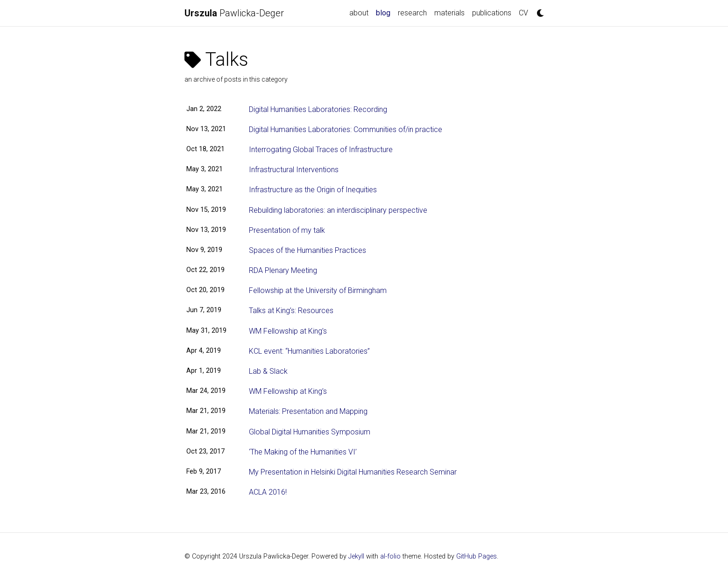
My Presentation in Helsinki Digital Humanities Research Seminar (353, 472)
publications (492, 13)
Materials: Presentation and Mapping (308, 411)
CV (523, 13)
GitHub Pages (477, 556)
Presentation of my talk (287, 230)
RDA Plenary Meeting (283, 270)
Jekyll (356, 556)
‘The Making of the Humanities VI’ (303, 452)
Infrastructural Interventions (294, 170)
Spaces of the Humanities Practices (307, 250)
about (359, 13)
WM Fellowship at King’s (288, 331)
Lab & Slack (268, 371)
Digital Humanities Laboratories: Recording (318, 109)
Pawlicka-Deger (234, 13)
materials (449, 13)
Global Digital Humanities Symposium (310, 432)
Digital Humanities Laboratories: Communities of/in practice (346, 129)
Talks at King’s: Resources (291, 311)
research (412, 13)
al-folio (390, 556)
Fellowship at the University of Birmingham (318, 290)
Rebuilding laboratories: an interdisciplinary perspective (338, 210)
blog (385, 12)
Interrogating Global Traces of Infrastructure (321, 150)
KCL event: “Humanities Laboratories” (309, 351)
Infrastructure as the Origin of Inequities (313, 190)
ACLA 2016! (268, 492)
